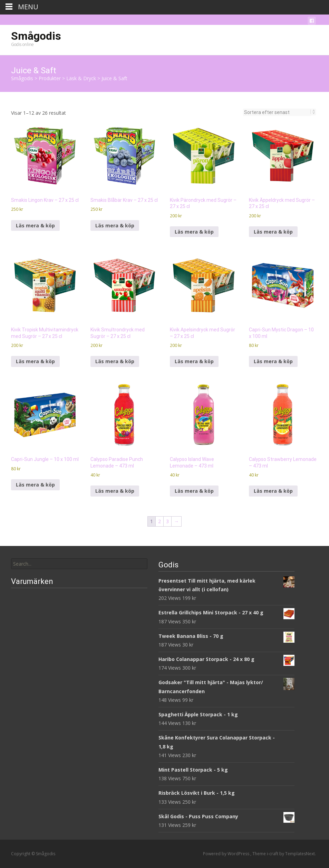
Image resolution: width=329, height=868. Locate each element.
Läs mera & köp (35, 225)
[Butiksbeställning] (277, 112)
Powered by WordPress (227, 854)
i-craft (273, 854)
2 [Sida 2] (159, 521)
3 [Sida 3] (167, 521)
